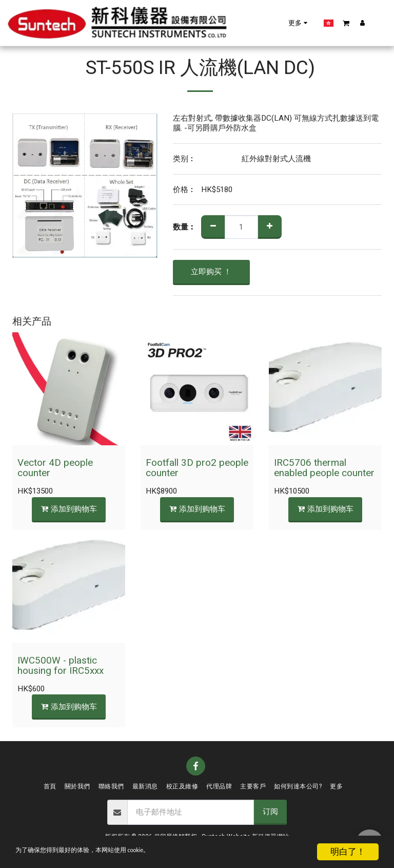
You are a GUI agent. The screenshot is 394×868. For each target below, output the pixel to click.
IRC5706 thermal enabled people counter (324, 468)
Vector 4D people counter (55, 468)
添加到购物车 (69, 509)
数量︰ (184, 227)
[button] (282, 23)
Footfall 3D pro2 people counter (197, 468)
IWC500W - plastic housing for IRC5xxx (61, 666)
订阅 (270, 812)
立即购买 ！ (211, 272)
